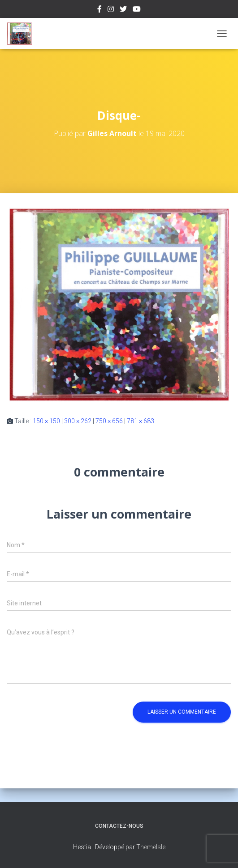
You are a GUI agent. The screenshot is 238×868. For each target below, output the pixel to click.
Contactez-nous (119, 826)
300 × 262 (78, 421)
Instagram (111, 10)
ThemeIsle (151, 847)
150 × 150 (46, 421)
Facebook (100, 10)
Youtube (137, 10)
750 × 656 (109, 421)
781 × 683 (141, 421)
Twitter (123, 10)
